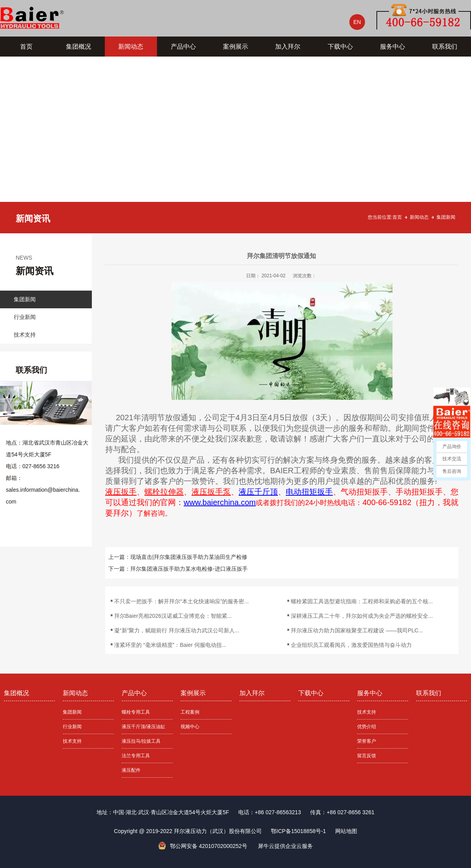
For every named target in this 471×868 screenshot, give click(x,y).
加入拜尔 (288, 47)
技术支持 (25, 335)
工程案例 (190, 712)
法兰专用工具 (136, 756)
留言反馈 (367, 756)
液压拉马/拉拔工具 (141, 741)
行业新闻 (25, 317)
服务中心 (392, 47)
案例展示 (235, 47)
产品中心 (183, 47)
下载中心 (340, 47)
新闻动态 (131, 47)
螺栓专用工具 (136, 712)
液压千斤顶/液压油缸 (143, 727)
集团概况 (78, 47)
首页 (26, 47)
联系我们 (445, 47)
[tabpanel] (235, 145)
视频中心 (190, 727)
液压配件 (131, 770)
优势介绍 (367, 727)
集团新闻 (446, 217)
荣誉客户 (367, 741)
